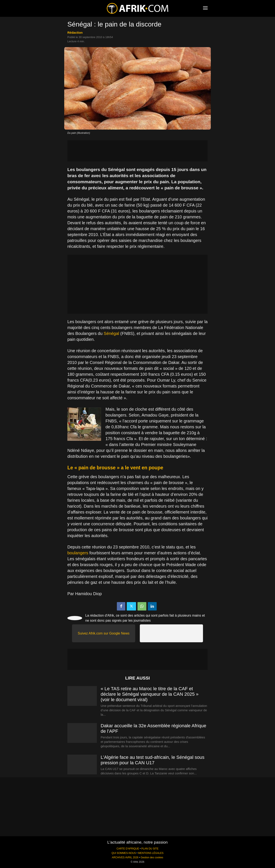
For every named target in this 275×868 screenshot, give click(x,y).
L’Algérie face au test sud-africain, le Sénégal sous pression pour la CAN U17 (153, 760)
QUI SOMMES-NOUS (124, 853)
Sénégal (111, 333)
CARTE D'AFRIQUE (128, 849)
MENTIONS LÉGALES (151, 853)
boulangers (78, 553)
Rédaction (75, 33)
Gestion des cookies (152, 857)
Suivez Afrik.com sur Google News (103, 633)
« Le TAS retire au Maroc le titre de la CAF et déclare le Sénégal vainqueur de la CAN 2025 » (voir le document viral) (150, 694)
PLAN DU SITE (150, 849)
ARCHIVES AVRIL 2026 (125, 857)
